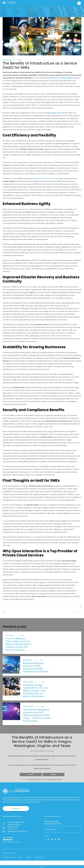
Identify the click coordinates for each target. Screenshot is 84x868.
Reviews (53, 774)
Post (20, 60)
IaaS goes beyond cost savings (45, 179)
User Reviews (17, 842)
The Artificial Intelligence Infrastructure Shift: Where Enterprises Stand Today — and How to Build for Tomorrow (37, 715)
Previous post (76, 612)
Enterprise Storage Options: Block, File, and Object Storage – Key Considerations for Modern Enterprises (35, 691)
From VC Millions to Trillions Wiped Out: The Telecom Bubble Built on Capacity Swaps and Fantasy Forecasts (18, 644)
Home (24, 779)
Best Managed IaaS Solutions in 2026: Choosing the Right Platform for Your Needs (36, 667)
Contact (31, 774)
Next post (80, 612)
